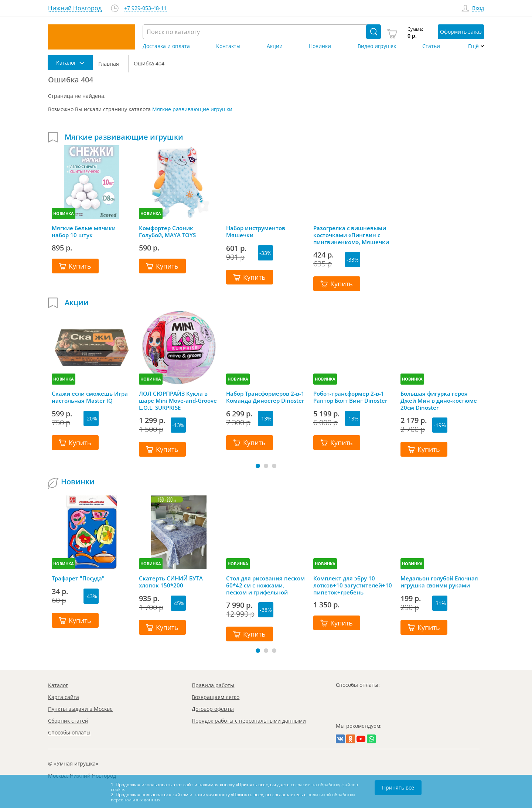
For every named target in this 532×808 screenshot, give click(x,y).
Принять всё (398, 787)
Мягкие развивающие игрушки (192, 109)
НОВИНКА (64, 213)
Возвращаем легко (216, 697)
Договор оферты (213, 709)
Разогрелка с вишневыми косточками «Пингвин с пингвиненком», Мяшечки (351, 235)
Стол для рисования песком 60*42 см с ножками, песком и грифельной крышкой (265, 585)
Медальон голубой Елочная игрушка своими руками (439, 582)
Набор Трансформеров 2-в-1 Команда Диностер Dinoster (265, 397)
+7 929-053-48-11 (145, 8)
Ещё (473, 46)
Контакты (228, 46)
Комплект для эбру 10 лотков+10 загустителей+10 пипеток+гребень (353, 585)
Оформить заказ (461, 32)
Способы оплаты (69, 732)
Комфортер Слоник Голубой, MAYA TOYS (167, 232)
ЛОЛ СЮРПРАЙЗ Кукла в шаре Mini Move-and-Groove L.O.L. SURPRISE (178, 400)
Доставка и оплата (166, 46)
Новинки (320, 46)
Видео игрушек (377, 46)
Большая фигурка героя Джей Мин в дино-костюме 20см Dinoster (439, 400)
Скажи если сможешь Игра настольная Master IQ (90, 397)
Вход (478, 8)
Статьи (431, 46)
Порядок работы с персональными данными (249, 721)
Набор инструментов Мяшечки (256, 232)
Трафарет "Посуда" (78, 578)
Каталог (58, 685)
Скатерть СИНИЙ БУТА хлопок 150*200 (171, 582)
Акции (275, 46)
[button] (258, 466)
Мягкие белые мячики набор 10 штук (84, 232)
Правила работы (213, 685)
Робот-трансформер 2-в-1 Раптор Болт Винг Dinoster (350, 397)
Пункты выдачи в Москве (80, 709)
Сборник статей (68, 721)
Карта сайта (64, 697)
